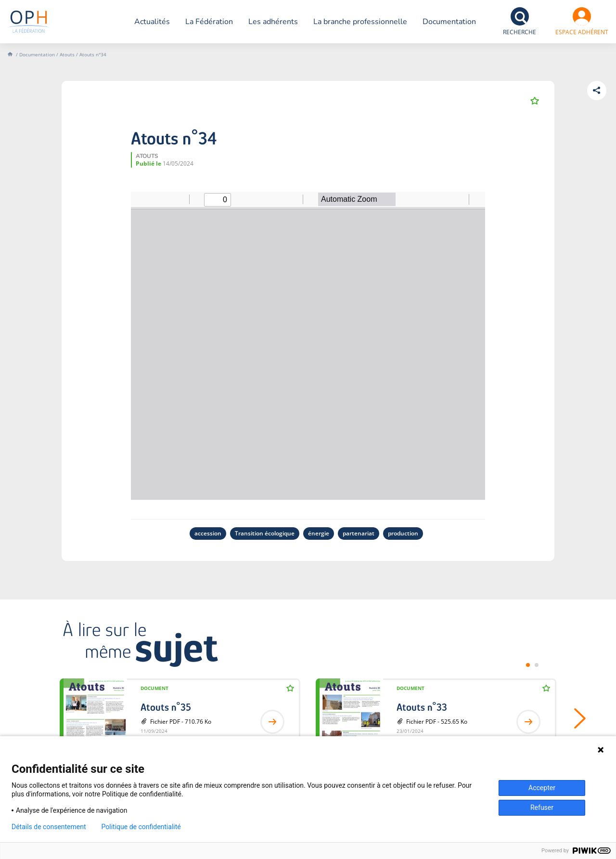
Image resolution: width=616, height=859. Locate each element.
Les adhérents (273, 22)
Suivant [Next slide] (573, 718)
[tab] (528, 665)
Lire (272, 722)
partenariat (359, 533)
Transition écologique (265, 533)
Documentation (449, 22)
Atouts (67, 54)
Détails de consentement (49, 827)
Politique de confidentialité (141, 827)
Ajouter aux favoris (535, 101)
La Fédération (209, 22)
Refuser (542, 807)
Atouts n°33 (422, 707)
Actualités (152, 22)
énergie (319, 533)
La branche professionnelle (360, 22)
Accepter (542, 788)
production (403, 533)
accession (208, 533)
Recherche (520, 32)
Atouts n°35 (166, 707)
